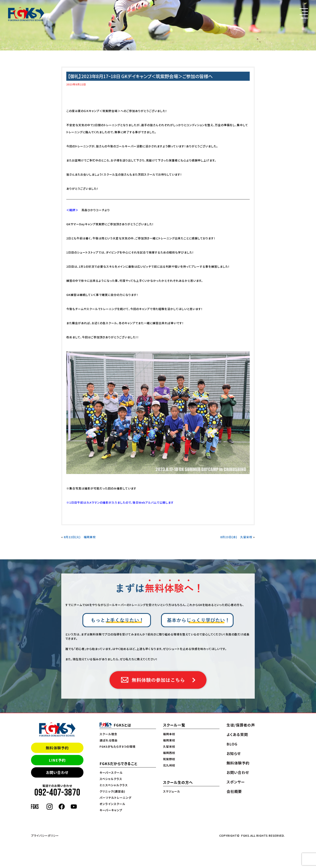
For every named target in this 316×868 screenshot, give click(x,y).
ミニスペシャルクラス (114, 785)
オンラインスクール (112, 804)
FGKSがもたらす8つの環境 (117, 746)
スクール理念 (108, 734)
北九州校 (169, 765)
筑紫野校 (169, 759)
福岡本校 (169, 734)
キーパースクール (111, 773)
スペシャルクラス (111, 779)
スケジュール (172, 791)
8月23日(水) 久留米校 (236, 537)
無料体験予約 (57, 748)
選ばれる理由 (109, 740)
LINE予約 (57, 760)
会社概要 (234, 791)
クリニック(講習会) (112, 791)
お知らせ (234, 753)
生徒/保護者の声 (241, 725)
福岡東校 (169, 740)
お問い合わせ (57, 772)
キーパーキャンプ (111, 810)
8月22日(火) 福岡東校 (80, 537)
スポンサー (236, 782)
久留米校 (169, 746)
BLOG (232, 744)
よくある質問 (237, 734)
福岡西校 (169, 753)
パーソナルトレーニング (115, 798)
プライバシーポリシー (45, 836)
